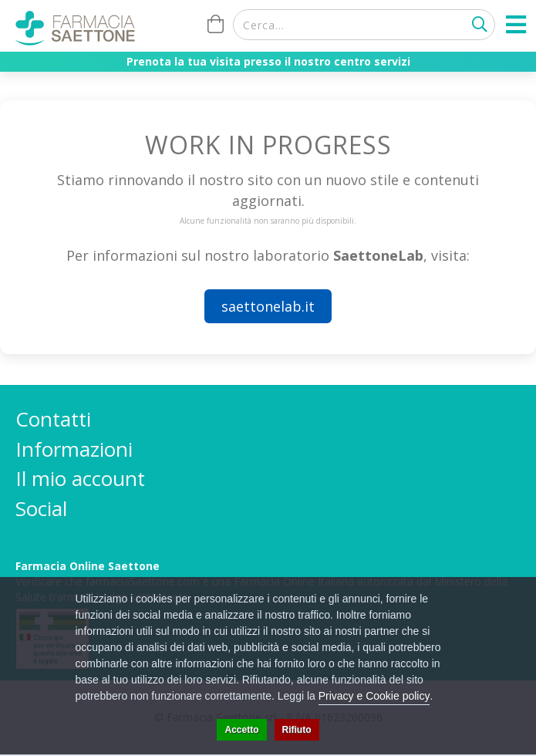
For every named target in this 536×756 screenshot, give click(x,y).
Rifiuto (297, 730)
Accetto (241, 730)
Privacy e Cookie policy (374, 696)
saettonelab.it (268, 306)
